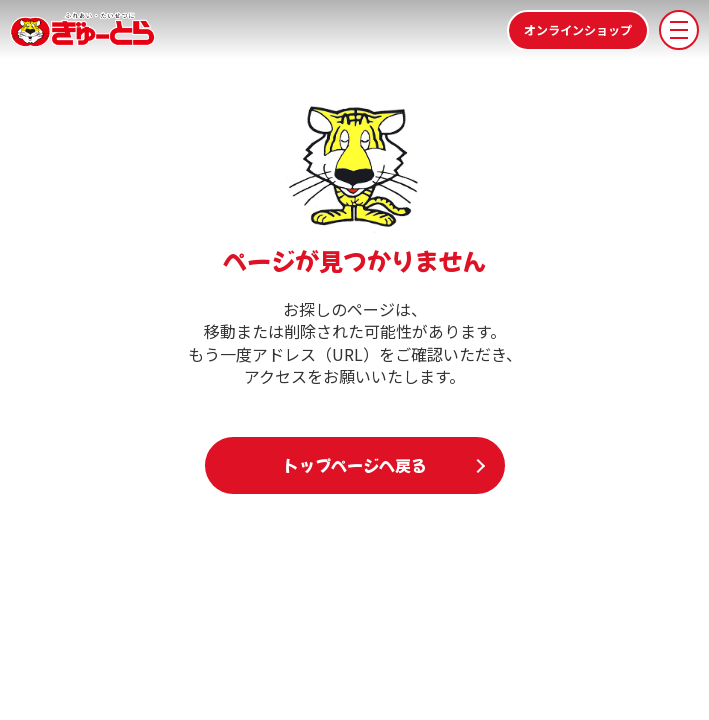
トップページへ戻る (355, 465)
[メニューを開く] (679, 30)
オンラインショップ (578, 29)
